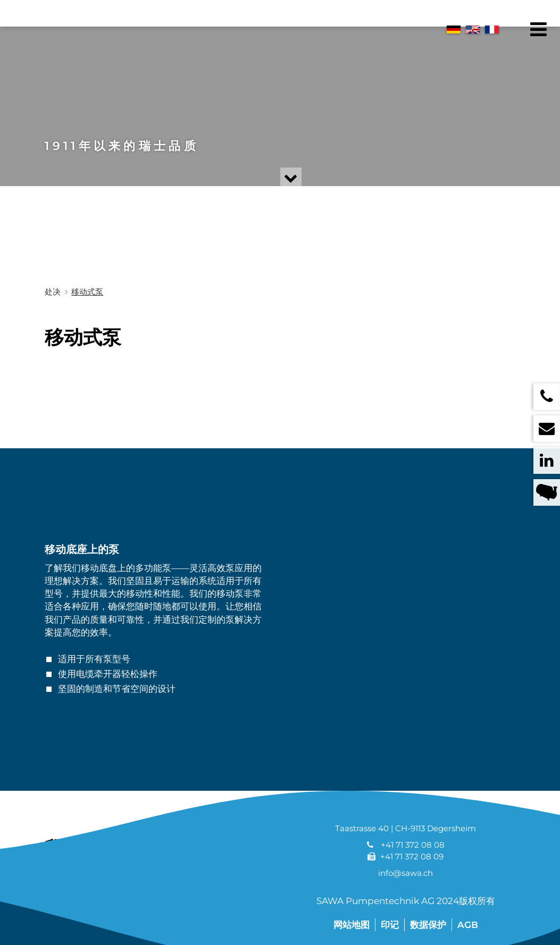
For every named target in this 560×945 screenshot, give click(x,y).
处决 (53, 292)
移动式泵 (87, 292)
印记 (390, 925)
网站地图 (352, 925)
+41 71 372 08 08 (413, 845)
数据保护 (428, 925)
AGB (468, 925)
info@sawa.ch (406, 873)
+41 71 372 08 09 (412, 856)
